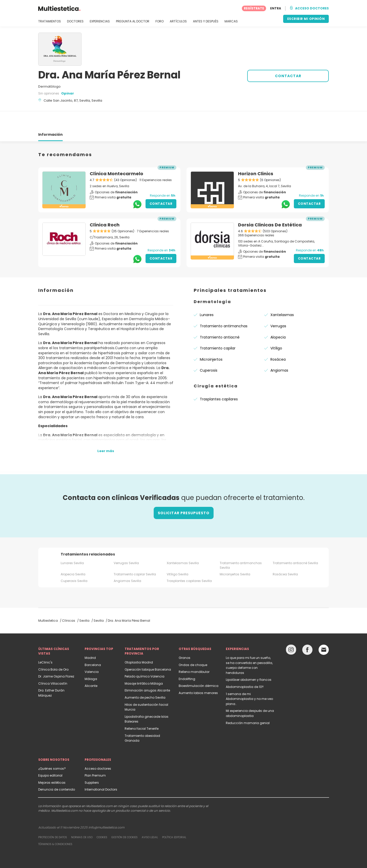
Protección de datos (53, 819)
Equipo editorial (50, 757)
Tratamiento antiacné (220, 319)
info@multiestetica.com (106, 809)
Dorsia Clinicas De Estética (270, 206)
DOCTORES (75, 21)
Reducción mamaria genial (248, 705)
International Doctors (101, 771)
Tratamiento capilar (218, 330)
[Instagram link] (291, 633)
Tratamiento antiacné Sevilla (295, 545)
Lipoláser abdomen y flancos (249, 661)
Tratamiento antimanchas (224, 308)
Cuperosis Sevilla (74, 562)
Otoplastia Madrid (139, 644)
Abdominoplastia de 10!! (245, 668)
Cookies (102, 819)
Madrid (90, 639)
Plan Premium (95, 757)
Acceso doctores (98, 750)
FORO (160, 21)
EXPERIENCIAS (100, 21)
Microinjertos (211, 341)
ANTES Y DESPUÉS (206, 21)
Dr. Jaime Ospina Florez (56, 658)
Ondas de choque (193, 647)
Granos (185, 639)
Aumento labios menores (198, 675)
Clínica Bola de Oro (53, 651)
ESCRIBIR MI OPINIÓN (306, 19)
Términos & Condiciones (55, 826)
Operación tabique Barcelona (148, 651)
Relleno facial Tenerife (142, 710)
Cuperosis (209, 352)
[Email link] (324, 631)
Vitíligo (276, 330)
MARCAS (231, 21)
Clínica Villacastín (53, 665)
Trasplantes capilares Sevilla (189, 562)
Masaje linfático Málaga (144, 665)
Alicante (91, 667)
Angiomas (279, 352)
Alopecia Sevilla (73, 556)
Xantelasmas (282, 296)
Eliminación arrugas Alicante (147, 672)
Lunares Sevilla (72, 545)
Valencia (92, 653)
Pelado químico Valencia (145, 658)
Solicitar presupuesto (184, 495)
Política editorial (174, 819)
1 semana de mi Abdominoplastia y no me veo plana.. (249, 681)
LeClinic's (45, 644)
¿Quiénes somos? (52, 750)
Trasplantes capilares (219, 381)
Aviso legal (150, 819)
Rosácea (278, 341)
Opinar (68, 93)
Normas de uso (82, 819)
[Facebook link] (307, 633)
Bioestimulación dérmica (199, 667)
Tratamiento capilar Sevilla (135, 556)
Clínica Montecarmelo (116, 155)
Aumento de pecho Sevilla (145, 679)
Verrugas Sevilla (126, 545)
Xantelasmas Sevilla (183, 545)
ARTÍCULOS (178, 21)
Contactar (161, 185)
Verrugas (278, 308)
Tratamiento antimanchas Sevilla (241, 547)
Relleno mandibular (194, 653)
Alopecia (278, 319)
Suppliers (92, 764)
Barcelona (93, 647)
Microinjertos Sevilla (235, 556)
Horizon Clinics (256, 155)
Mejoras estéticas (52, 764)
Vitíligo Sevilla (178, 556)
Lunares (207, 296)
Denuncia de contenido (57, 771)
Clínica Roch (105, 206)
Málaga (91, 661)
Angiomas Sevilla (127, 562)
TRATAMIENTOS (50, 21)
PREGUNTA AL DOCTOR (133, 21)
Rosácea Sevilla (285, 556)
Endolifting (187, 661)
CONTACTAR (288, 76)
